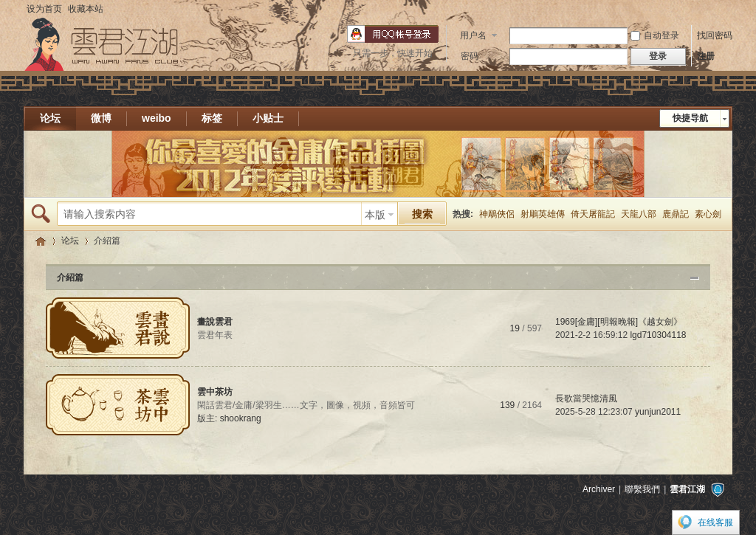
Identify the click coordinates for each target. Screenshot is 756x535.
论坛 (50, 118)
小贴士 (268, 118)
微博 (101, 118)
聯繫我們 (642, 489)
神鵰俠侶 (497, 214)
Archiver (599, 489)
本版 (375, 215)
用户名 (473, 35)
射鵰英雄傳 (543, 214)
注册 (706, 56)
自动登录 (655, 35)
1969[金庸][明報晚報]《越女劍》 (619, 322)
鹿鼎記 (676, 214)
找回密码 (715, 35)
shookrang (241, 418)
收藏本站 (86, 9)
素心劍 (708, 214)
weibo (157, 118)
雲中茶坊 (215, 392)
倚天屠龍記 (593, 214)
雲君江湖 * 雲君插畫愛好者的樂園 (41, 241)
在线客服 (715, 522)
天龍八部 (639, 214)
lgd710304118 (658, 335)
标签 (212, 118)
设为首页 (44, 9)
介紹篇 (70, 277)
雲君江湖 (687, 489)
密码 (470, 56)
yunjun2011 (658, 412)
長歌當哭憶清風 (586, 398)
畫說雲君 (215, 322)
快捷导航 (690, 118)
